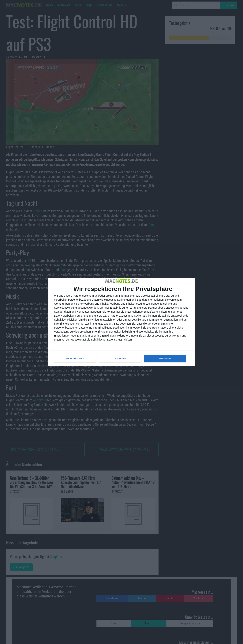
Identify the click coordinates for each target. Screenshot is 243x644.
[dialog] (121, 322)
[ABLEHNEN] (188, 285)
